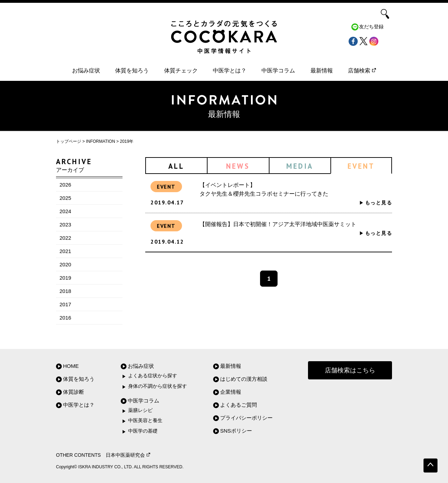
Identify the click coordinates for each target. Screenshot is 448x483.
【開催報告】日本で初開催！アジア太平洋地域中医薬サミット (278, 224)
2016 (65, 318)
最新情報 (322, 71)
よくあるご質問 (239, 405)
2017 (65, 304)
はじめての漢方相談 (244, 379)
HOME (71, 366)
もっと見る (379, 203)
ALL (176, 166)
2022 (65, 238)
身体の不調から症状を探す (157, 386)
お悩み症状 (86, 71)
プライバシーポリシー (246, 418)
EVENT (361, 166)
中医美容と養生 (145, 421)
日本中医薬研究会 (128, 455)
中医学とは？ (230, 71)
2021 (65, 251)
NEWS (238, 166)
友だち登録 (371, 27)
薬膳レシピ (140, 410)
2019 (65, 278)
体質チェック (181, 71)
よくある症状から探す (153, 376)
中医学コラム (278, 71)
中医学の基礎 (143, 431)
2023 (65, 225)
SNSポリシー (236, 431)
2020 (65, 264)
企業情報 (231, 392)
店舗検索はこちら (350, 370)
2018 (65, 291)
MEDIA (300, 166)
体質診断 (73, 392)
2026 (65, 185)
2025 (65, 198)
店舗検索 (362, 71)
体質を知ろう (132, 71)
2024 (65, 211)
